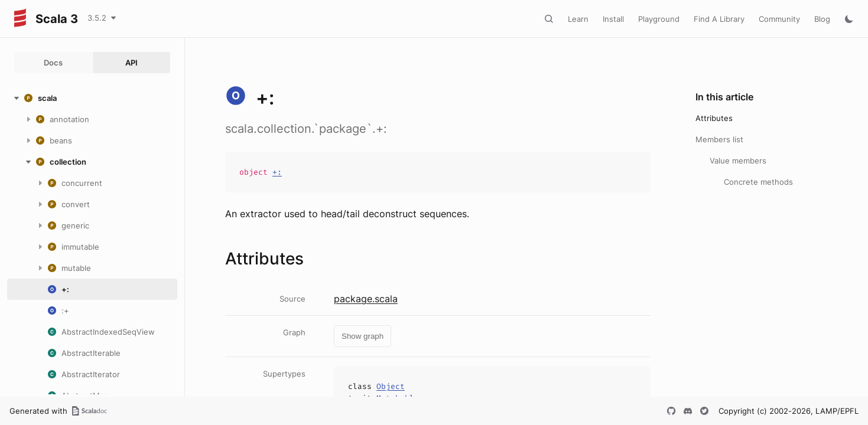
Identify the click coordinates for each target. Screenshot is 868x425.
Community (779, 19)
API (131, 63)
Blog (822, 19)
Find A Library (719, 19)
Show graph (363, 336)
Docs (53, 63)
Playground (659, 19)
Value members (738, 161)
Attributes (714, 118)
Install (613, 19)
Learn (578, 19)
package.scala (366, 299)
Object (391, 386)
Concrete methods (758, 182)
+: (277, 172)
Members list (719, 139)
